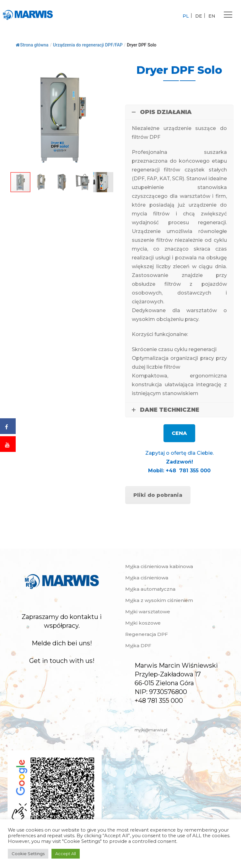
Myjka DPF (138, 646)
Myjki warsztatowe (148, 612)
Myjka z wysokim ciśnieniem (159, 600)
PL (186, 16)
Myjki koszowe (143, 623)
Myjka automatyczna (150, 589)
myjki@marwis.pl (151, 730)
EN (212, 16)
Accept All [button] (66, 854)
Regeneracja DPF (147, 634)
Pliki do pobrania (158, 495)
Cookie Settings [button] (28, 854)
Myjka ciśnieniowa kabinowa (159, 566)
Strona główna (32, 45)
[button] (110, 69)
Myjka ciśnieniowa (147, 578)
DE (199, 16)
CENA (179, 433)
